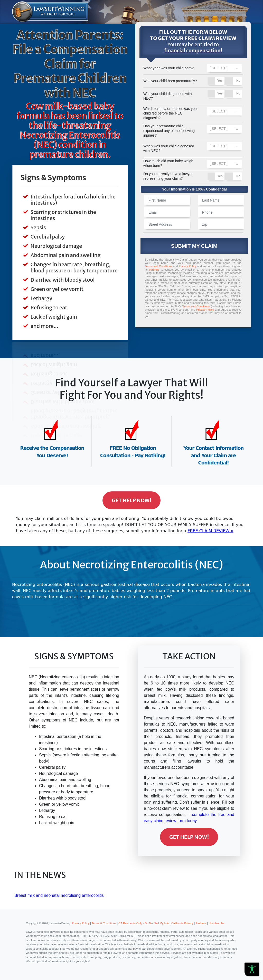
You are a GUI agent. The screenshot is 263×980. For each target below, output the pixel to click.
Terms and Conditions (159, 266)
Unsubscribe (216, 923)
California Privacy (182, 923)
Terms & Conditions (104, 923)
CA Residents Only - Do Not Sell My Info (144, 923)
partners (154, 270)
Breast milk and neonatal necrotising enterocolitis (59, 895)
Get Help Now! (131, 500)
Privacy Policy (188, 266)
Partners (201, 923)
